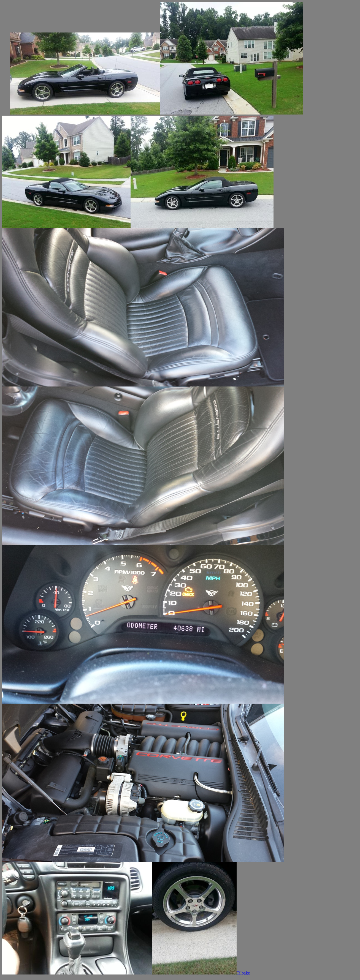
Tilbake (243, 973)
